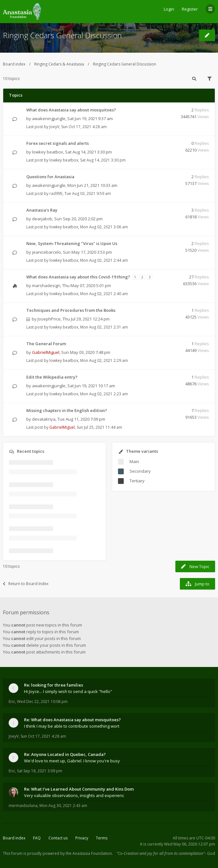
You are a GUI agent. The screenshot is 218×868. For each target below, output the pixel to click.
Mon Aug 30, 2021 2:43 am (63, 806)
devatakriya (44, 419)
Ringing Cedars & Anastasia (59, 64)
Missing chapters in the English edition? (67, 410)
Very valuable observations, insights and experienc (74, 795)
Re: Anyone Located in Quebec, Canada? (65, 754)
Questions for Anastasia (50, 177)
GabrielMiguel (46, 352)
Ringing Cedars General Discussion (62, 35)
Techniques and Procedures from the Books (71, 310)
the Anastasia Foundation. (89, 853)
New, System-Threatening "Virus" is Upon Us (72, 243)
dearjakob (42, 219)
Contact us (58, 838)
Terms (102, 838)
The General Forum (46, 344)
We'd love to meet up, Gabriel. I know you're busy (72, 761)
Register (190, 9)
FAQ (37, 838)
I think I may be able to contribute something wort (72, 726)
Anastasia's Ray (42, 210)
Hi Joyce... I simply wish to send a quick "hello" (68, 691)
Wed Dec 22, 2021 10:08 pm (42, 701)
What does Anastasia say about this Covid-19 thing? (78, 277)
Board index (14, 64)
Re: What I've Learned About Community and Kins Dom (79, 789)
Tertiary (137, 481)
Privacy (82, 838)
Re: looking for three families (54, 685)
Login (169, 9)
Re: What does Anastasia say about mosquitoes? (72, 720)
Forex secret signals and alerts (58, 143)
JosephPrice (49, 319)
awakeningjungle (49, 118)
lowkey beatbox (48, 152)
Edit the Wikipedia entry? (52, 377)
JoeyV (54, 127)
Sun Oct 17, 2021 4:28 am (43, 736)
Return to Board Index (26, 584)
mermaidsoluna (23, 806)
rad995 (56, 193)
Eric (12, 701)
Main (134, 461)
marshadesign (46, 285)
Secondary (140, 471)
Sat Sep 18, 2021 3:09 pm (40, 771)
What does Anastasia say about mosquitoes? (71, 110)
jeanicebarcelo (46, 252)
